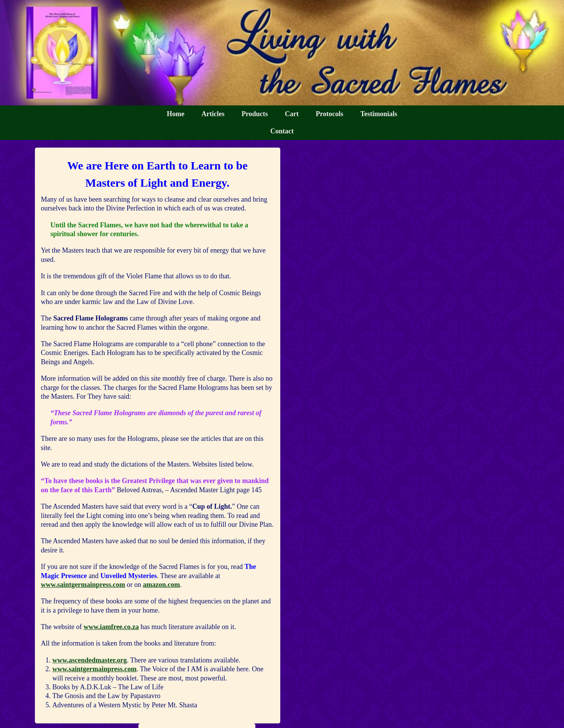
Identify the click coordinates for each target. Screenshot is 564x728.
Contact (282, 131)
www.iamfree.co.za (111, 627)
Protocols (330, 114)
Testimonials (379, 114)
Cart (292, 114)
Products (255, 114)
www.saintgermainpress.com (83, 585)
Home (176, 114)
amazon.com (161, 585)
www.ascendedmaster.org (90, 660)
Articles (213, 114)
